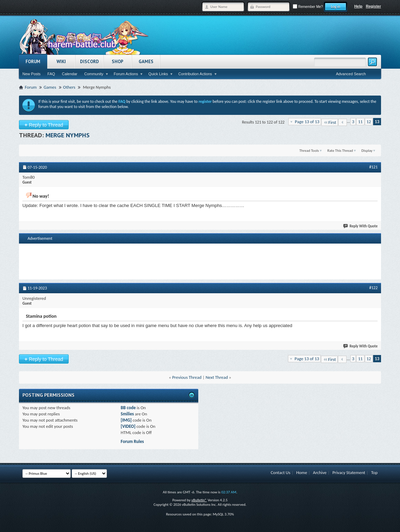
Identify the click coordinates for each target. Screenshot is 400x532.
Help (358, 6)
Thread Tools (309, 151)
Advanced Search (351, 74)
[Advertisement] (200, 261)
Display (367, 151)
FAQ (51, 74)
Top (374, 472)
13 (377, 122)
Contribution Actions (195, 74)
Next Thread (217, 377)
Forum (33, 62)
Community (94, 74)
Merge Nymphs (68, 135)
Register (373, 6)
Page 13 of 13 (307, 122)
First (330, 122)
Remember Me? (308, 7)
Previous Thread (187, 377)
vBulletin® (199, 500)
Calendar (70, 74)
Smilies (127, 414)
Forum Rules (132, 441)
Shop (118, 62)
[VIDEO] (128, 426)
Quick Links (158, 74)
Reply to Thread (44, 125)
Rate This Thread (340, 151)
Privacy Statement (349, 472)
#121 (373, 167)
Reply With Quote (361, 226)
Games (146, 62)
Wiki (61, 62)
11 (360, 122)
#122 (373, 288)
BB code (128, 408)
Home (302, 472)
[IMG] (126, 420)
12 (369, 122)
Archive (320, 472)
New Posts (32, 74)
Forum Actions (126, 74)
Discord (89, 62)
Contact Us (281, 472)
